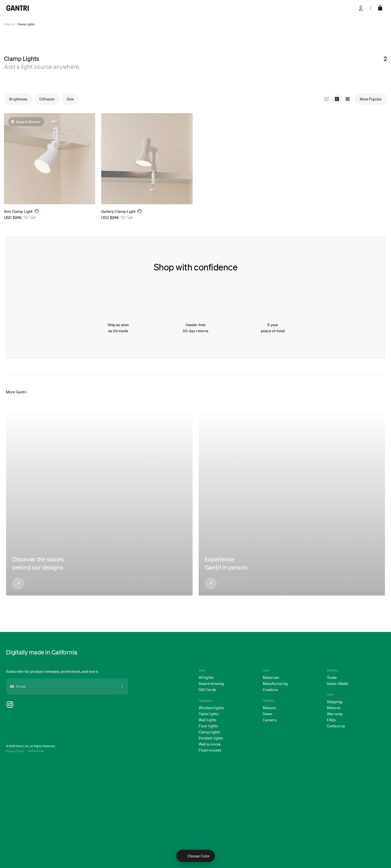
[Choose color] (196, 856)
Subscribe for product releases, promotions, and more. (52, 671)
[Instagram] (67, 705)
